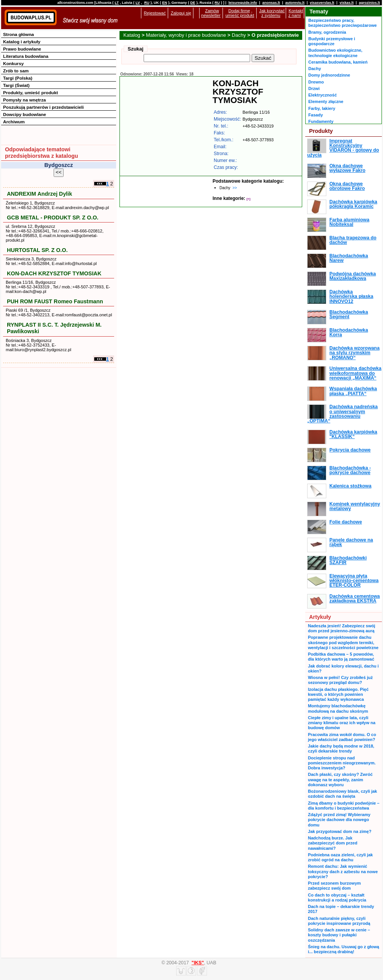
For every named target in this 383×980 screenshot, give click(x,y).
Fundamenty (321, 121)
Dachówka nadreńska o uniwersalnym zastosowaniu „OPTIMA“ (342, 414)
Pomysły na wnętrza (25, 100)
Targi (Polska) (18, 78)
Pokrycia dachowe (350, 450)
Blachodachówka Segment (349, 314)
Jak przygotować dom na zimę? (340, 831)
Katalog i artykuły (22, 42)
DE (193, 3)
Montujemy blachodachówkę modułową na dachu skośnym (338, 708)
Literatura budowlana (26, 56)
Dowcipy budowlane (25, 114)
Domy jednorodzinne (329, 75)
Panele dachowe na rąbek (351, 542)
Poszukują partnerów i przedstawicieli (43, 107)
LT (117, 3)
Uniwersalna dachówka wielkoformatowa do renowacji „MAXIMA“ (355, 373)
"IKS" (198, 963)
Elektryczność (322, 95)
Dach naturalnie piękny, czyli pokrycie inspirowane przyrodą (339, 921)
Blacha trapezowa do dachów (353, 240)
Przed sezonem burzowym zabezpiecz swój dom (334, 886)
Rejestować (155, 13)
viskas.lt (346, 3)
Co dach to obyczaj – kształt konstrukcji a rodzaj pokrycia (337, 897)
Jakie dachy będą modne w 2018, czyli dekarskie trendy (341, 748)
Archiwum (14, 122)
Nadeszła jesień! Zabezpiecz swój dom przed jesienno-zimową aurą (342, 628)
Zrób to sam (16, 71)
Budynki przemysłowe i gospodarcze (332, 41)
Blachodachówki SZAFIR (348, 560)
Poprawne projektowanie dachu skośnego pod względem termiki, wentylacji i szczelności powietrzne (343, 642)
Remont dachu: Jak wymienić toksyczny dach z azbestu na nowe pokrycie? (343, 871)
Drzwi (314, 88)
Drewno (316, 82)
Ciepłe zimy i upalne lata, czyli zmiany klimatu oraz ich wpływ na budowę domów (342, 723)
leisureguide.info (243, 3)
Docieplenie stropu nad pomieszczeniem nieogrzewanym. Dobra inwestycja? (342, 763)
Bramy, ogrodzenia (327, 32)
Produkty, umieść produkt (30, 92)
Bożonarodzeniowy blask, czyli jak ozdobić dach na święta (342, 794)
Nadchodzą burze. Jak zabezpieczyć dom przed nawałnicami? (333, 843)
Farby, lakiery (322, 108)
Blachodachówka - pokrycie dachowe (350, 470)
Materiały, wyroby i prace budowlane (186, 35)
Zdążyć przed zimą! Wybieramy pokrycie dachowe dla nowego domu (339, 820)
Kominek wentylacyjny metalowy (355, 506)
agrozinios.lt (369, 3)
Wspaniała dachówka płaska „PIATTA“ (353, 391)
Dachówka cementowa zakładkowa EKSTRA (355, 599)
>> (235, 188)
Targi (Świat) (16, 85)
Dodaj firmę (239, 11)
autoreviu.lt (295, 3)
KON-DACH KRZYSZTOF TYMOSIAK (54, 273)
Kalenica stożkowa (350, 486)
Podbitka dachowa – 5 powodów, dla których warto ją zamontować (341, 657)
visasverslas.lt (322, 3)
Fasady (316, 115)
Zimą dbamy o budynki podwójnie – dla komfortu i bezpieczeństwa (344, 806)
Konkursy (13, 63)
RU (146, 3)
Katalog (132, 35)
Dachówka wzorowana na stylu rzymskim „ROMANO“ (354, 353)
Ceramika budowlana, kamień (338, 62)
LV (138, 3)
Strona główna (19, 34)
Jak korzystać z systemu (272, 13)
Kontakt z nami (296, 13)
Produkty (321, 131)
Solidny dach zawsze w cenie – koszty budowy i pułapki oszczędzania (339, 935)
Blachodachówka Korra (349, 332)
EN (164, 3)
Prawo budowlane (22, 49)
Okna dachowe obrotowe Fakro (347, 186)
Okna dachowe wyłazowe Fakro (347, 168)
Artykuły (320, 617)
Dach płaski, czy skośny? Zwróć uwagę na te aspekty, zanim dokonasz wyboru (340, 780)
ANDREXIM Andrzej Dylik (39, 194)
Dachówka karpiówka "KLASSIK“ (353, 434)
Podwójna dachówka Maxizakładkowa (353, 276)
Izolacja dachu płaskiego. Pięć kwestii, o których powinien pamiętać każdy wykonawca (338, 695)
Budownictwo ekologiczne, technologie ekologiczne (335, 53)
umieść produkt (240, 15)
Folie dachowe (346, 522)
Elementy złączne (326, 101)
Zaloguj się (181, 13)
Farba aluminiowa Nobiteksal (349, 222)
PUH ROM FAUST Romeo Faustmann (55, 301)
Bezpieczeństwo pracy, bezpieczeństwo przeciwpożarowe (343, 23)
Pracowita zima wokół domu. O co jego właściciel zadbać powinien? (342, 737)
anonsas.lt (271, 3)
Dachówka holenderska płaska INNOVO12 (351, 297)
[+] (249, 199)
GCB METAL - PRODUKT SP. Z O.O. (53, 218)
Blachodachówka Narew (349, 258)
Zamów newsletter (211, 13)
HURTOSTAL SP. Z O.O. (37, 250)
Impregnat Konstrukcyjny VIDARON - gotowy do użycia (343, 148)
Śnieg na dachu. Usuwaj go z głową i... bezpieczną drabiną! (344, 949)
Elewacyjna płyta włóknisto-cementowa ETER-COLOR (354, 581)
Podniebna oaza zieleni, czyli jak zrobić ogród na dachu (340, 857)
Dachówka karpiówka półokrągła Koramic (353, 204)
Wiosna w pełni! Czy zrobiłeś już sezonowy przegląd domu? (340, 680)
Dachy (239, 35)
